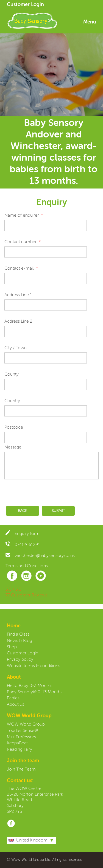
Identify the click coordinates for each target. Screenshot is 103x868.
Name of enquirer (22, 216)
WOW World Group (26, 724)
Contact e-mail (19, 269)
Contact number (20, 242)
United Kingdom (28, 840)
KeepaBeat (17, 743)
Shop (12, 647)
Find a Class (18, 635)
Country (12, 401)
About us (16, 705)
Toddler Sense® (22, 731)
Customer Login (25, 5)
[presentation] (46, 491)
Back (23, 511)
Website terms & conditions (34, 666)
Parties (13, 698)
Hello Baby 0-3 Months (30, 686)
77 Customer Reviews (27, 595)
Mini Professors (21, 737)
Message (13, 447)
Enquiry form (23, 534)
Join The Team (21, 769)
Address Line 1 (18, 295)
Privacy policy (20, 660)
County (12, 375)
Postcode (14, 428)
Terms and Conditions (27, 566)
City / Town (16, 348)
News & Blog (20, 641)
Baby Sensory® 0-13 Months (35, 692)
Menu (90, 22)
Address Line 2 (18, 322)
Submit (58, 511)
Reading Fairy (20, 750)
